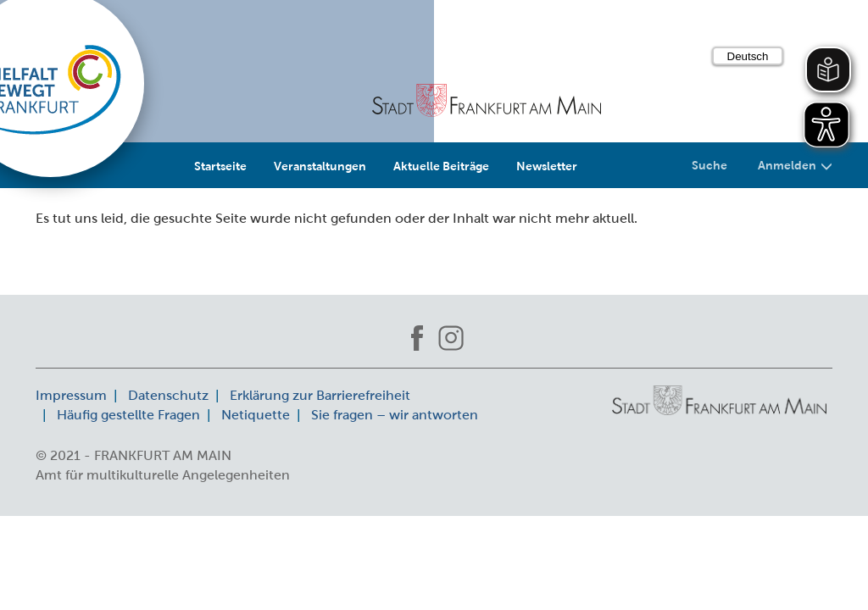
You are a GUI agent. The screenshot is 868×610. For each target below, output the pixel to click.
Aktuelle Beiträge (441, 166)
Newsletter (547, 166)
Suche (709, 165)
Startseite (220, 166)
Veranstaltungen (320, 166)
